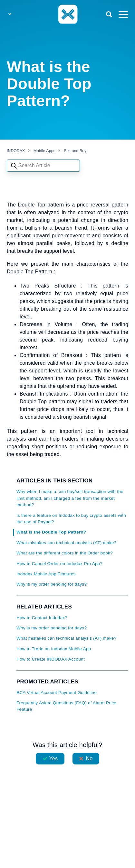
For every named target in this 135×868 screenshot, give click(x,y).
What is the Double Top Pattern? (51, 532)
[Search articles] (43, 166)
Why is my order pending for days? (52, 584)
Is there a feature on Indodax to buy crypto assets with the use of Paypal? (71, 519)
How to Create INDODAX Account (51, 659)
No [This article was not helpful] (89, 758)
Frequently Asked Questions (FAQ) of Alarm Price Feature (66, 706)
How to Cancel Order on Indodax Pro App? (59, 564)
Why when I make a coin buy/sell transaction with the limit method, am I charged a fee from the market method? (70, 498)
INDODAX (16, 151)
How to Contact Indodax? (42, 618)
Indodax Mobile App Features (46, 574)
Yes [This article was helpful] (53, 758)
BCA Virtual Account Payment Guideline (57, 693)
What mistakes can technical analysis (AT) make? (67, 543)
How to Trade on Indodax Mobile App (54, 649)
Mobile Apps (44, 151)
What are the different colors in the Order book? (65, 553)
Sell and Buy (75, 151)
